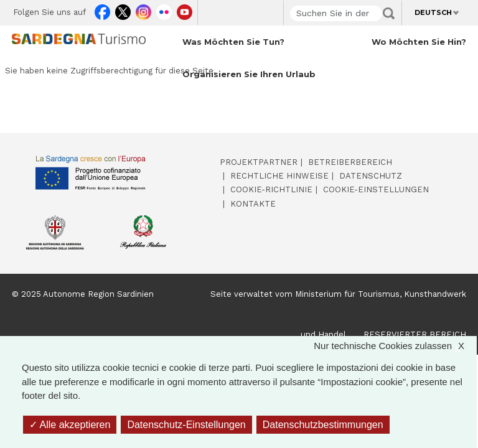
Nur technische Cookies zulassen (395, 346)
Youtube (185, 10)
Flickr (164, 10)
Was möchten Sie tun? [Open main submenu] (233, 42)
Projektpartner (259, 162)
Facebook (102, 10)
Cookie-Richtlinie (271, 189)
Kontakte (253, 204)
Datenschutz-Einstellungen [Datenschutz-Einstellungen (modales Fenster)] (186, 425)
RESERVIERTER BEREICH (415, 334)
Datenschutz (371, 176)
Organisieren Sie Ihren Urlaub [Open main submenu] (249, 74)
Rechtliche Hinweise (279, 176)
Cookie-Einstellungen (376, 189)
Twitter (123, 10)
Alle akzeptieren (70, 425)
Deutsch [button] (433, 12)
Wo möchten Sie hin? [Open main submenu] (419, 42)
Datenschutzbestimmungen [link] (323, 425)
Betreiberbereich (350, 162)
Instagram (143, 10)
